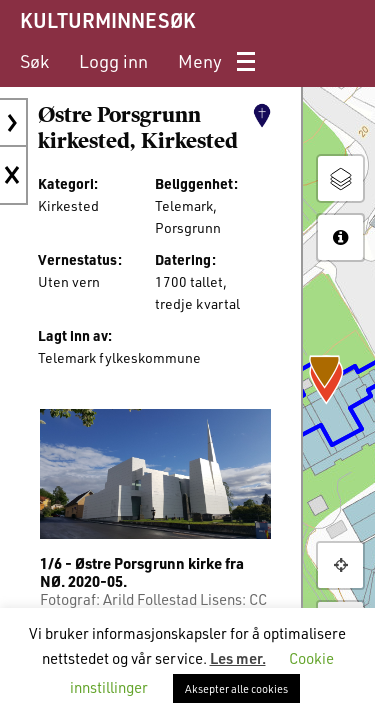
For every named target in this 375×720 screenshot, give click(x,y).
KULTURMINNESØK (107, 20)
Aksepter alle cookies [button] (236, 688)
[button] (340, 565)
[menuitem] (34, 61)
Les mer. (238, 658)
